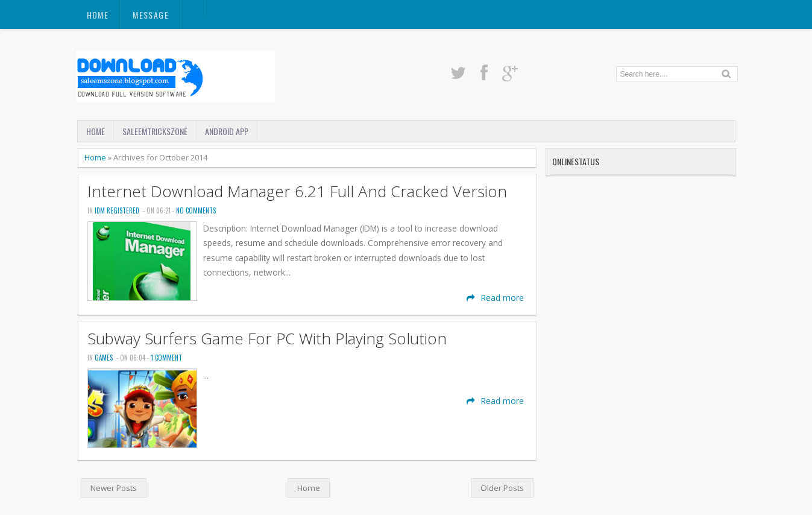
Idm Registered (117, 210)
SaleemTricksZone (155, 131)
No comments (196, 210)
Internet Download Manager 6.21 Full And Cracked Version (297, 191)
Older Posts (502, 488)
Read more (495, 298)
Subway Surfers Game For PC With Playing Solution (267, 339)
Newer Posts (114, 488)
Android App (227, 131)
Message (151, 15)
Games (104, 358)
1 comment (166, 358)
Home (98, 15)
